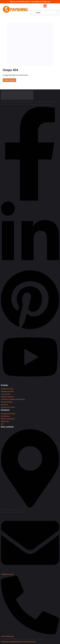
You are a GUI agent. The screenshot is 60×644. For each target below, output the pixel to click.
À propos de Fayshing (8, 414)
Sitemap (33, 642)
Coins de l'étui (6, 394)
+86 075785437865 (7, 636)
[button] (45, 6)
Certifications (5, 416)
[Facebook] (30, 200)
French (37, 13)
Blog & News (5, 421)
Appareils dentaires (7, 397)
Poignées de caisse (7, 391)
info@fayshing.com (7, 574)
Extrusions (4, 405)
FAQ (2, 424)
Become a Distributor (8, 419)
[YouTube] (30, 382)
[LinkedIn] (30, 268)
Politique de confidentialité (10, 642)
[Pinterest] (30, 329)
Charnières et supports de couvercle (13, 399)
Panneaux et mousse (8, 407)
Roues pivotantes (7, 402)
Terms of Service (24, 642)
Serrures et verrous (7, 389)
